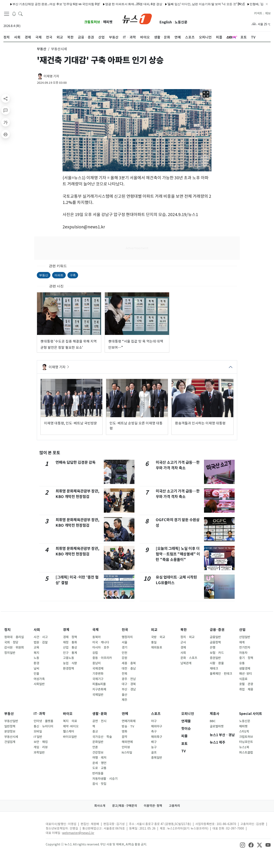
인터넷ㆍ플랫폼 (43, 721)
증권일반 (215, 658)
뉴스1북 (244, 747)
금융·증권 (217, 630)
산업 (242, 630)
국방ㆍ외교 (158, 637)
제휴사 (215, 714)
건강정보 (98, 753)
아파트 (59, 275)
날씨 (36, 669)
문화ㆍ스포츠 (189, 658)
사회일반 (39, 684)
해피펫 (108, 22)
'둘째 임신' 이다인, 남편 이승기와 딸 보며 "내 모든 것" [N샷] (193, 4)
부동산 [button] (42, 49)
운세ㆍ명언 (99, 763)
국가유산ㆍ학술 (102, 737)
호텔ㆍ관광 (246, 684)
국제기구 (98, 679)
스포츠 (156, 714)
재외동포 (157, 647)
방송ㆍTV (128, 726)
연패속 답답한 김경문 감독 (76, 462)
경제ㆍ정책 (70, 637)
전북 (124, 674)
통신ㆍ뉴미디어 (43, 726)
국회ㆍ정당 (11, 642)
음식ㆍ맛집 (99, 784)
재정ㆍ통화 (70, 642)
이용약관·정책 (153, 806)
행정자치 (127, 637)
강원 (124, 658)
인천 (124, 653)
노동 (36, 658)
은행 (213, 647)
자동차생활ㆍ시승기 (105, 779)
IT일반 (38, 737)
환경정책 (68, 669)
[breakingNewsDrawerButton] (14, 14)
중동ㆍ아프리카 (102, 658)
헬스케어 (68, 731)
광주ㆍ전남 (129, 679)
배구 (154, 742)
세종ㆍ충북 (129, 663)
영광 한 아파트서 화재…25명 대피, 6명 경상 (121, 4)
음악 (124, 737)
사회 (37, 630)
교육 (36, 647)
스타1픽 (244, 731)
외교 (154, 630)
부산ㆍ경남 (129, 689)
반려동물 (98, 773)
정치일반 (10, 653)
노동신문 (181, 22)
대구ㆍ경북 (129, 684)
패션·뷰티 (245, 674)
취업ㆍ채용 (246, 689)
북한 (184, 630)
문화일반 (98, 742)
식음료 (243, 679)
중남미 (96, 663)
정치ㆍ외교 (187, 637)
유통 (242, 663)
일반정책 (10, 726)
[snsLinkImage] (243, 845)
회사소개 (100, 806)
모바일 (38, 731)
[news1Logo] (21, 827)
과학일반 (39, 753)
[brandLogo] (137, 18)
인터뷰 (126, 747)
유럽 (95, 653)
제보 (268, 13)
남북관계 (186, 663)
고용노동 (68, 658)
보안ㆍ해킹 (41, 742)
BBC (213, 721)
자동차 (243, 653)
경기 (124, 647)
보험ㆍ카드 (217, 653)
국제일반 (98, 695)
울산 (124, 695)
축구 (154, 731)
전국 (125, 630)
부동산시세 (11, 737)
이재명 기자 (51, 76)
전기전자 (245, 647)
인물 (36, 674)
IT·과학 (39, 714)
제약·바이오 (71, 726)
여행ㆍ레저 (99, 758)
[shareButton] (6, 98)
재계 (242, 642)
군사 (183, 642)
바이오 (68, 714)
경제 (66, 630)
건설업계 (10, 742)
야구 (154, 721)
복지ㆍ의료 (70, 721)
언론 (95, 747)
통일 (154, 642)
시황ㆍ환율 (217, 663)
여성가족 (39, 679)
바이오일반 (70, 737)
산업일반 (245, 637)
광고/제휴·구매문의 (125, 806)
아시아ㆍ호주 (101, 647)
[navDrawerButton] (7, 14)
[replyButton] (6, 110)
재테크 (214, 669)
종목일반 (157, 758)
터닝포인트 (246, 742)
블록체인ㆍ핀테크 (221, 674)
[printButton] (6, 134)
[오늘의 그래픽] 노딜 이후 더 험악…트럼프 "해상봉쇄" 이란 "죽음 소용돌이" (178, 554)
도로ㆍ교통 (99, 768)
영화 (124, 731)
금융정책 (215, 642)
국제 (96, 630)
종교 (95, 731)
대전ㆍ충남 (129, 669)
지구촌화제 (99, 689)
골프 (154, 753)
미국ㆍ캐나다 (101, 642)
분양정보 (10, 731)
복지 (36, 653)
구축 (73, 275)
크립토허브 (92, 22)
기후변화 (98, 674)
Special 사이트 (251, 714)
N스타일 (127, 753)
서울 (124, 642)
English (166, 22)
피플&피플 (99, 684)
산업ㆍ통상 (70, 647)
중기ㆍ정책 (246, 658)
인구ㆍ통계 (70, 653)
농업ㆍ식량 (70, 663)
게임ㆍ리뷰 (41, 747)
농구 (154, 747)
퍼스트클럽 (246, 753)
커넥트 (258, 13)
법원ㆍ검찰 (41, 642)
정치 (7, 630)
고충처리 (174, 806)
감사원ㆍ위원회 (14, 647)
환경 (36, 663)
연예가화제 (129, 721)
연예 (125, 714)
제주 (124, 700)
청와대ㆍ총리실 (14, 637)
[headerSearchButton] (20, 14)
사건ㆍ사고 (41, 637)
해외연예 (127, 742)
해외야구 (157, 726)
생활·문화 (100, 714)
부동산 (44, 275)
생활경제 (245, 669)
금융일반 (215, 637)
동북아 (96, 637)
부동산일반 (11, 721)
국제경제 (98, 669)
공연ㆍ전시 (99, 721)
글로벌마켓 (217, 726)
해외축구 (157, 737)
